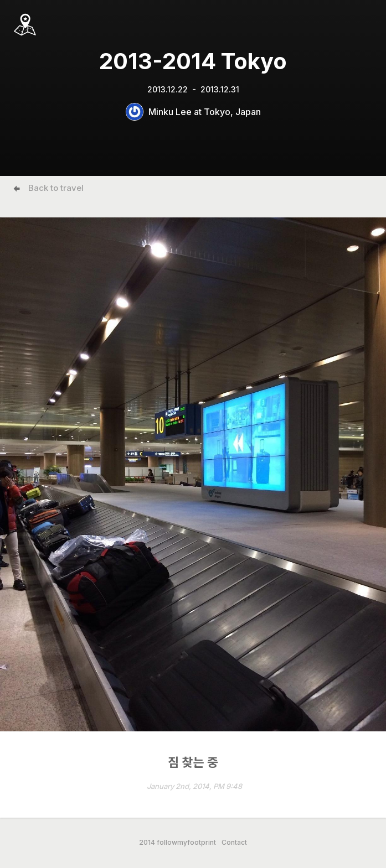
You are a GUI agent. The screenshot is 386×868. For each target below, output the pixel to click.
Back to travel (56, 188)
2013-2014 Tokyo (193, 61)
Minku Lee (170, 112)
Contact (234, 843)
